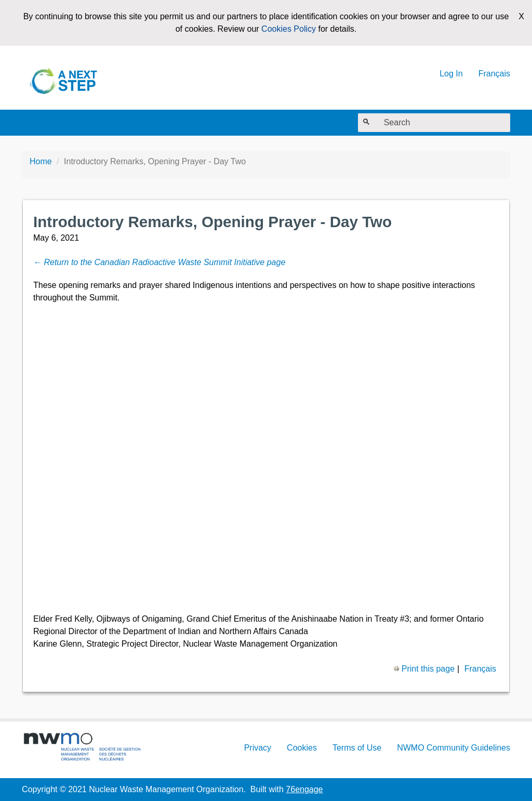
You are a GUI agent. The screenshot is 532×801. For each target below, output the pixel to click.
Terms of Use (357, 748)
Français (494, 74)
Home (41, 161)
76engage (304, 789)
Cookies (302, 748)
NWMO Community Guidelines (454, 748)
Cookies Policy (289, 29)
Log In (451, 74)
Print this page (424, 669)
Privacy (258, 748)
